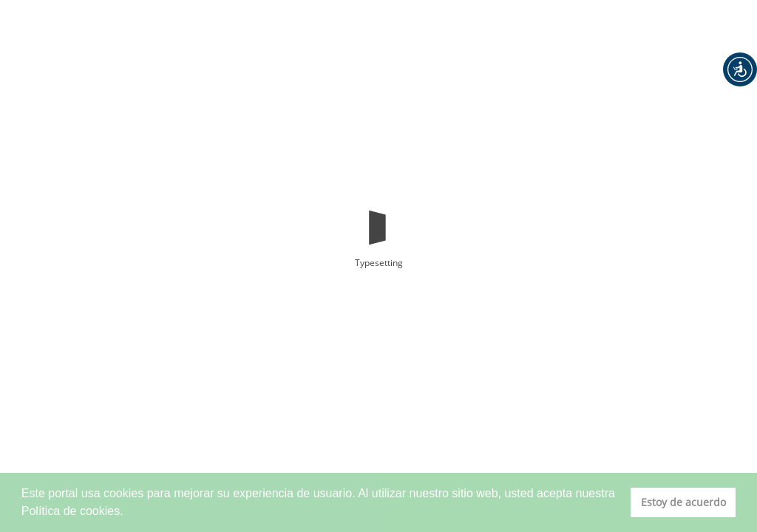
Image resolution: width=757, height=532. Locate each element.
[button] (740, 69)
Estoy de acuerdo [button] (683, 502)
